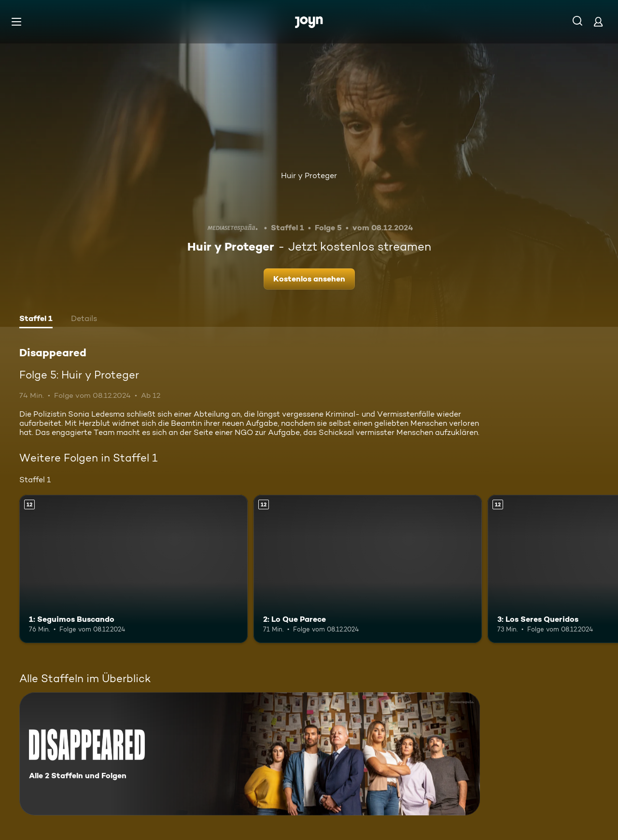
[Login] (598, 21)
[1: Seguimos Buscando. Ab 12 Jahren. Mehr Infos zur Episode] (133, 569)
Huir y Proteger (309, 175)
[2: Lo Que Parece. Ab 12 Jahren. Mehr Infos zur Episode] (368, 569)
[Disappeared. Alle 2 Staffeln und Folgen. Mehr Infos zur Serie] (250, 754)
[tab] (36, 320)
